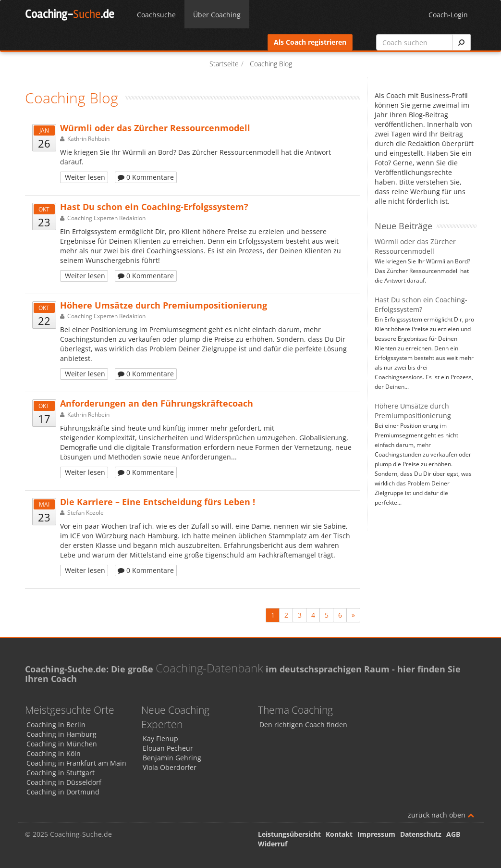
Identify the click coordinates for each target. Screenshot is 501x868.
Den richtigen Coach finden (303, 725)
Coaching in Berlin (56, 725)
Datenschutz (421, 834)
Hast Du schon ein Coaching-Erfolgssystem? (154, 207)
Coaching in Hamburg (61, 734)
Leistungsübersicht (289, 834)
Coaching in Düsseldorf (64, 782)
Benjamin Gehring (172, 758)
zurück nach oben (441, 815)
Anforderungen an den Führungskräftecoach (157, 403)
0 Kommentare (146, 177)
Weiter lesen (84, 177)
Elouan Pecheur (168, 748)
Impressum (376, 834)
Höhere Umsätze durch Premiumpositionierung (164, 305)
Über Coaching (217, 15)
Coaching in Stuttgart (61, 773)
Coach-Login (448, 15)
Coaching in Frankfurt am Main (76, 763)
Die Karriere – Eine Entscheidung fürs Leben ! (158, 502)
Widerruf (273, 844)
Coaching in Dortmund (63, 792)
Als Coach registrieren (310, 42)
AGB (453, 834)
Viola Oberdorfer (170, 767)
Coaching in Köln (54, 753)
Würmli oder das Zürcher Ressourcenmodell (155, 128)
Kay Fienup (160, 738)
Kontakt (339, 834)
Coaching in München (62, 744)
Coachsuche (156, 15)
